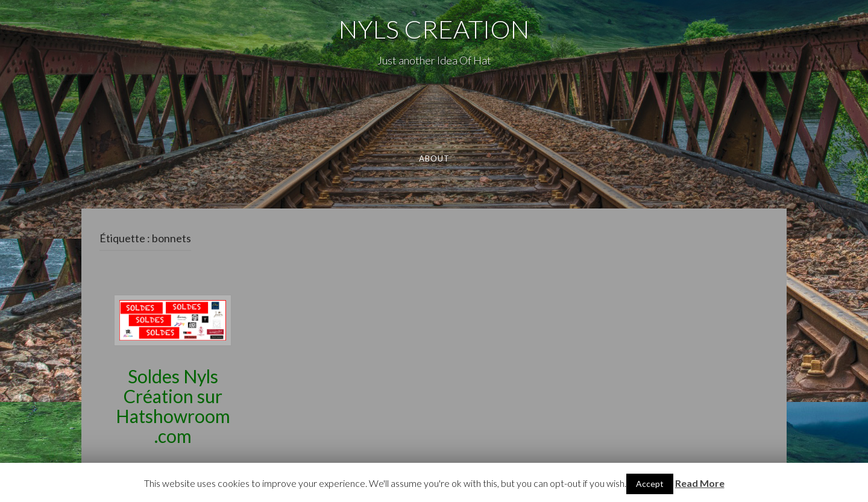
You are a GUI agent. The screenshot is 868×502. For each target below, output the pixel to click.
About (434, 158)
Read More (700, 483)
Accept (650, 484)
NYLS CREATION (434, 29)
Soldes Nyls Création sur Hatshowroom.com (173, 406)
